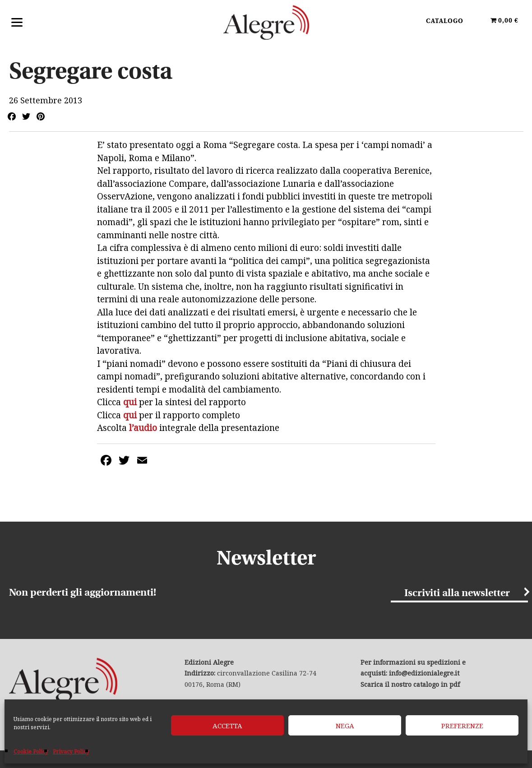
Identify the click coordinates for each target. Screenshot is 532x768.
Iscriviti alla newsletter (457, 594)
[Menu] (17, 21)
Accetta (227, 726)
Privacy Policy (71, 752)
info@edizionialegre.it (424, 673)
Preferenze (462, 726)
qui (130, 402)
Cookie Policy (31, 752)
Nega (345, 726)
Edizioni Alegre (266, 22)
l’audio (142, 428)
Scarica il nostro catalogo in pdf (410, 684)
